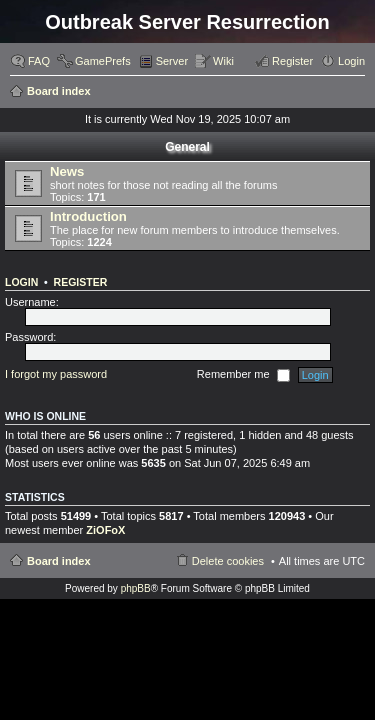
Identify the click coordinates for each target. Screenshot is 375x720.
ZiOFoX (105, 530)
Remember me (243, 375)
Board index (59, 91)
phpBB (136, 588)
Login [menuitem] (351, 61)
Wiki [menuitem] (223, 61)
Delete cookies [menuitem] (228, 561)
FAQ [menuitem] (39, 61)
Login (21, 282)
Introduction (88, 216)
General (187, 147)
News (67, 171)
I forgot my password (56, 374)
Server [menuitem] (172, 61)
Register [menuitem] (292, 61)
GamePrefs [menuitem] (103, 61)
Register (81, 282)
